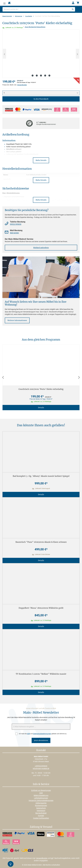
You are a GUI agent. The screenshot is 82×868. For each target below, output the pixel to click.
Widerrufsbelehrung (41, 795)
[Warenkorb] (78, 3)
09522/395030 (16, 224)
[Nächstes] (77, 54)
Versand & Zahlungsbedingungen (41, 800)
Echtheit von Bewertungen (41, 790)
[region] (41, 54)
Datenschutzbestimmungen (42, 734)
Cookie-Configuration (41, 818)
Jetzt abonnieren (41, 740)
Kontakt (41, 816)
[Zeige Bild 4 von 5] (45, 76)
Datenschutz (41, 808)
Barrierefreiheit (41, 813)
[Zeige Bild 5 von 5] (49, 76)
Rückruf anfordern (41, 248)
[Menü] (4, 3)
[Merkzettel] (9, 3)
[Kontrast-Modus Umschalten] (11, 864)
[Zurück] (3, 378)
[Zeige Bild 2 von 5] (37, 76)
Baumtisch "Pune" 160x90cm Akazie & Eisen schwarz (41, 542)
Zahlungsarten (41, 803)
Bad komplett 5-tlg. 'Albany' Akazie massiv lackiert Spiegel (41, 476)
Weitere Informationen (17, 320)
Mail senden (14, 233)
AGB (28, 734)
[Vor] (79, 378)
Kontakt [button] (41, 750)
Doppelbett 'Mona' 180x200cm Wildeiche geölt (41, 608)
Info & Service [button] (41, 784)
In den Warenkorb (41, 99)
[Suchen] (73, 9)
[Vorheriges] (4, 54)
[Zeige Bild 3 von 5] (41, 76)
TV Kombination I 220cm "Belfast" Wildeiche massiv (41, 674)
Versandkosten (22, 85)
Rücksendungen (41, 806)
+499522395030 (41, 766)
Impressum (41, 811)
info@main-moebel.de (41, 768)
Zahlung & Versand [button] (41, 827)
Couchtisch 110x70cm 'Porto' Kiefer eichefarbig (41, 389)
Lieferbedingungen (41, 798)
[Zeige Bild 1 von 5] (33, 76)
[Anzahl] (41, 93)
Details (41, 408)
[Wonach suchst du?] (39, 9)
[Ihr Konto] (73, 3)
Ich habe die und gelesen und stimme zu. (43, 734)
